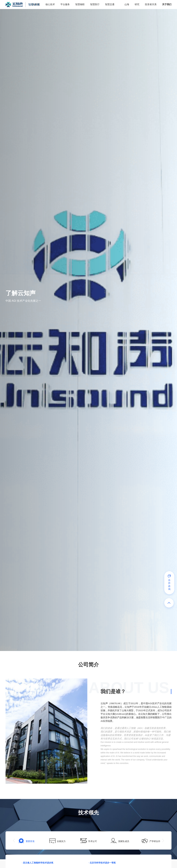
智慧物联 (80, 4)
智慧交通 (110, 4)
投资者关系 (151, 4)
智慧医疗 (95, 4)
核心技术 (50, 4)
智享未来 (36, 5)
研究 (137, 4)
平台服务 (65, 4)
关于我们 (167, 4)
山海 (127, 4)
